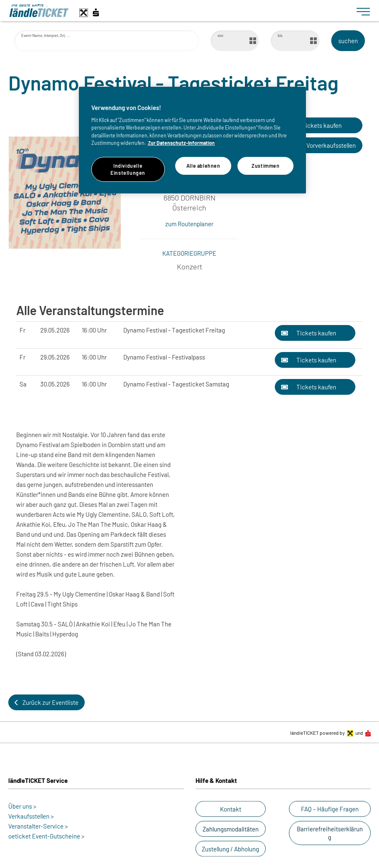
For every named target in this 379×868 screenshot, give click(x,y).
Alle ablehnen (203, 166)
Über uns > (22, 806)
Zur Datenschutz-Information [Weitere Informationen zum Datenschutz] (181, 143)
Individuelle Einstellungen (128, 169)
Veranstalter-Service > (38, 826)
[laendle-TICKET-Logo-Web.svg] (180, 11)
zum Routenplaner (189, 224)
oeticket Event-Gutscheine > (46, 836)
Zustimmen (266, 166)
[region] (193, 140)
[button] (314, 125)
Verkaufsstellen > (31, 816)
